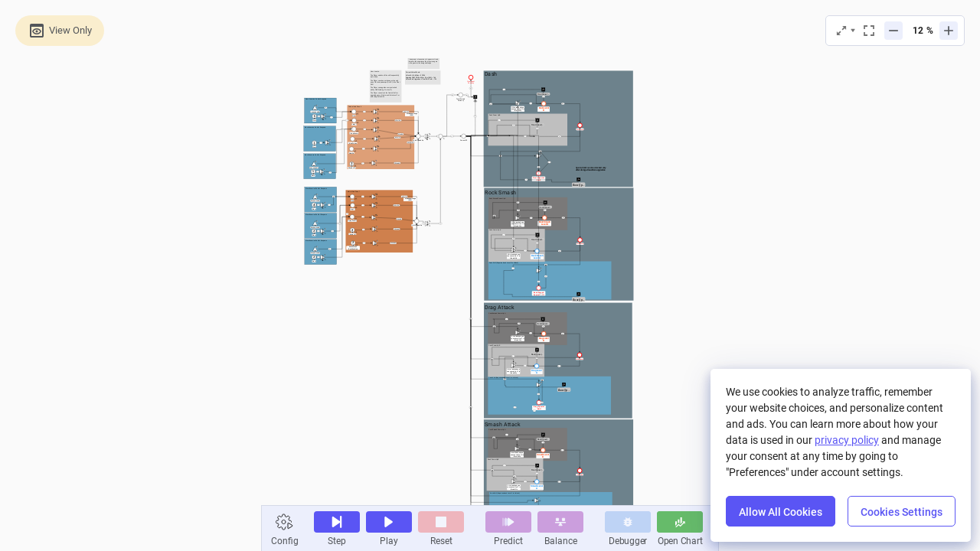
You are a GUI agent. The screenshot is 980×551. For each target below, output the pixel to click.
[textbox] (381, 106)
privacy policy (847, 440)
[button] (285, 522)
